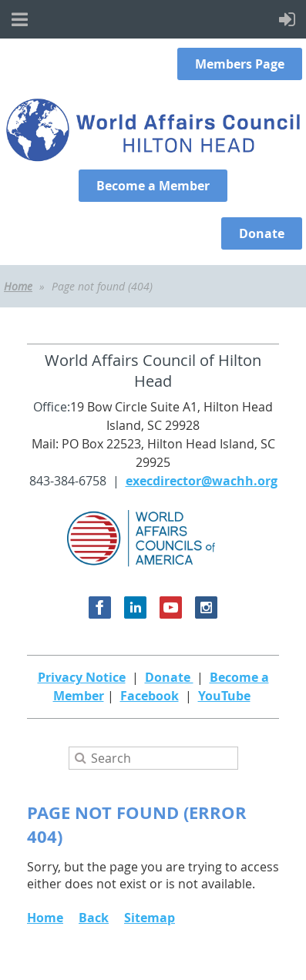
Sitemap (150, 918)
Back (94, 918)
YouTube (224, 696)
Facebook (150, 696)
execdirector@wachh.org (202, 481)
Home (18, 286)
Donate (169, 677)
